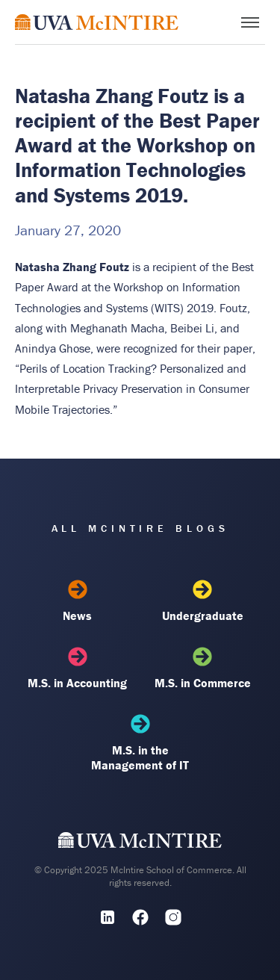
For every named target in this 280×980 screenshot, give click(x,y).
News (77, 601)
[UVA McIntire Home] (140, 843)
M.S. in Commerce (203, 669)
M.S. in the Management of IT (140, 743)
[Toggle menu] (250, 22)
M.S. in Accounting (77, 669)
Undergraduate (203, 601)
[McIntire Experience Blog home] (97, 22)
